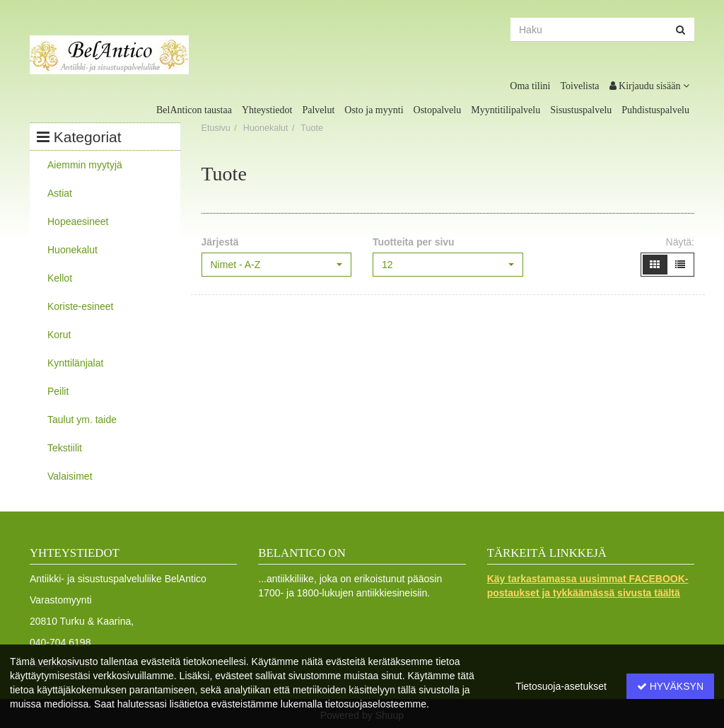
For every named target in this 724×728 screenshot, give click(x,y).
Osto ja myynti (374, 110)
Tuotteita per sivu (414, 242)
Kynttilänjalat (75, 363)
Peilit (58, 391)
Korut (59, 335)
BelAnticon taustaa (194, 110)
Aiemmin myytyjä (85, 165)
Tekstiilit (65, 448)
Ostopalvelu (438, 110)
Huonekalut (72, 250)
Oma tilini (530, 86)
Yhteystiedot (267, 110)
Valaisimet (70, 476)
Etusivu (216, 128)
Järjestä (220, 242)
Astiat (60, 193)
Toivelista (580, 86)
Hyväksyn (670, 686)
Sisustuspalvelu (581, 110)
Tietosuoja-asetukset (561, 686)
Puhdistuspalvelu (655, 110)
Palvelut (318, 110)
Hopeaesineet (78, 221)
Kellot (60, 278)
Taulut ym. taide (82, 420)
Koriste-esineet (80, 306)
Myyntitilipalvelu (506, 110)
